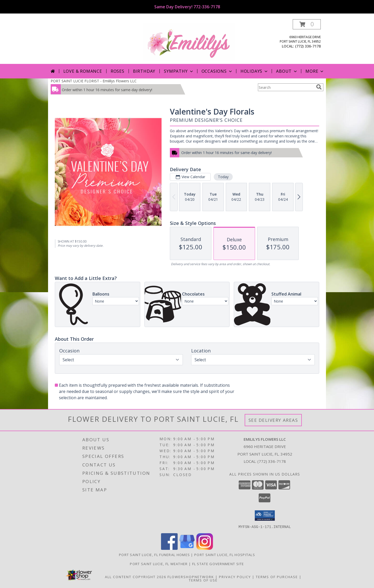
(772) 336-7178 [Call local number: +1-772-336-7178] (308, 46)
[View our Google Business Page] (187, 548)
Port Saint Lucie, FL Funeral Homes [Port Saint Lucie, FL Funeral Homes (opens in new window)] (154, 554)
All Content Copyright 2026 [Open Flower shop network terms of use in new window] (136, 577)
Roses (118, 71)
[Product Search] (286, 87)
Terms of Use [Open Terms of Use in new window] (203, 580)
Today (223, 177)
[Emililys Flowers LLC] (189, 41)
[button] (307, 24)
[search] (319, 87)
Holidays (255, 71)
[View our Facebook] (169, 548)
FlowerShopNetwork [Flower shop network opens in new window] (191, 577)
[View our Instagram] (205, 548)
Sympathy (179, 71)
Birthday (144, 71)
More (315, 71)
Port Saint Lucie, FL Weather (159, 564)
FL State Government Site (218, 564)
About (287, 71)
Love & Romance (83, 71)
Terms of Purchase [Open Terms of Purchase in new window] (277, 577)
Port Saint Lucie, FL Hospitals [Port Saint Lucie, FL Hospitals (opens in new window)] (225, 554)
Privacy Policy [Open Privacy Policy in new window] (235, 577)
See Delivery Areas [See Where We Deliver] (273, 420)
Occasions (217, 71)
